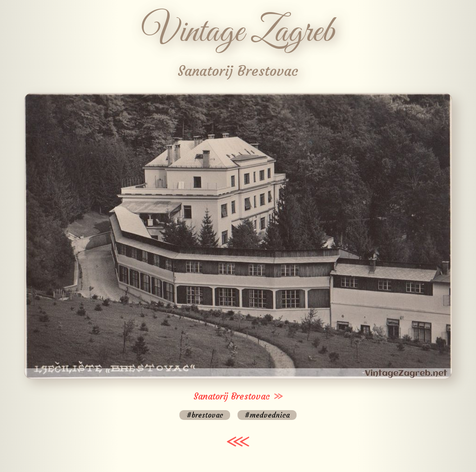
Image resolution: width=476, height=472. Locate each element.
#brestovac (205, 415)
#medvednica (267, 415)
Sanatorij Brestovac (232, 396)
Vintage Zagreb (238, 33)
